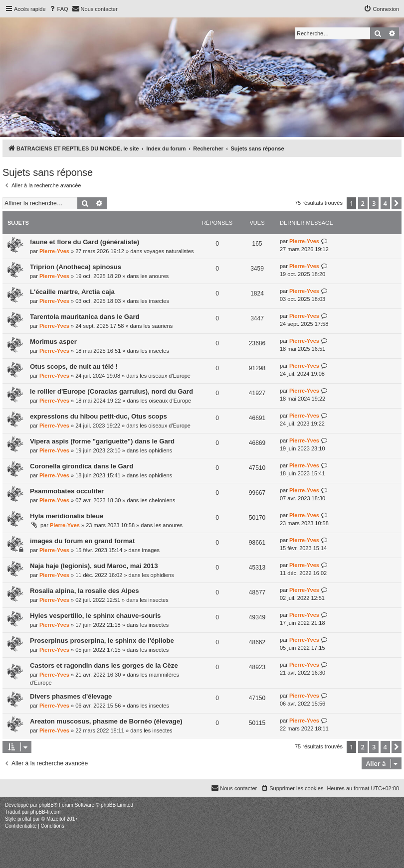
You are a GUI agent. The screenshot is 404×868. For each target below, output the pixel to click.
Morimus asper (53, 342)
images (150, 550)
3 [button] (374, 203)
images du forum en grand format (82, 541)
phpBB (46, 805)
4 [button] (385, 203)
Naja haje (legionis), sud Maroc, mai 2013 (94, 566)
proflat (24, 819)
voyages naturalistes (169, 251)
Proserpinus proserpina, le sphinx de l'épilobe (102, 641)
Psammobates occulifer (67, 491)
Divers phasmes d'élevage (71, 696)
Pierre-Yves (54, 251)
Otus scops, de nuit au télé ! (74, 366)
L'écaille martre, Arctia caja (72, 292)
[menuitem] (58, 9)
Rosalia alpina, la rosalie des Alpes (85, 591)
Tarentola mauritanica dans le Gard (85, 317)
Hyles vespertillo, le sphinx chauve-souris (95, 616)
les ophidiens (156, 450)
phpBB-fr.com (46, 812)
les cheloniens (158, 500)
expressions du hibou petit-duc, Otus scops (99, 416)
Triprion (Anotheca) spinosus (76, 267)
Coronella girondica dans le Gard (82, 466)
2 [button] (363, 203)
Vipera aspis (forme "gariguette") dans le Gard (102, 441)
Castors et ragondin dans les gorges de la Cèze (104, 665)
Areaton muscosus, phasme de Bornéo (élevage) (106, 721)
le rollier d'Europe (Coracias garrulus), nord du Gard (111, 391)
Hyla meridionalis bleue (67, 516)
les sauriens (158, 326)
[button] (397, 203)
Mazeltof (56, 819)
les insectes (154, 301)
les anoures (154, 276)
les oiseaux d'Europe (165, 376)
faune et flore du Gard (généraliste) (85, 242)
